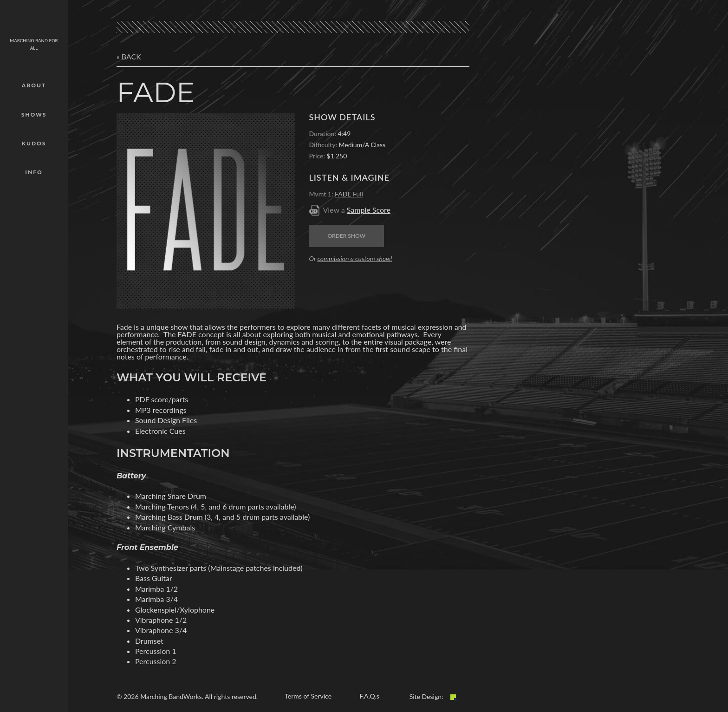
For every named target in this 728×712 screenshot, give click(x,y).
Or (350, 258)
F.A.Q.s (369, 696)
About (34, 85)
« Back (129, 56)
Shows (34, 114)
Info (34, 172)
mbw (34, 21)
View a (357, 210)
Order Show (346, 236)
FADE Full (349, 194)
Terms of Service (308, 696)
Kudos (34, 143)
